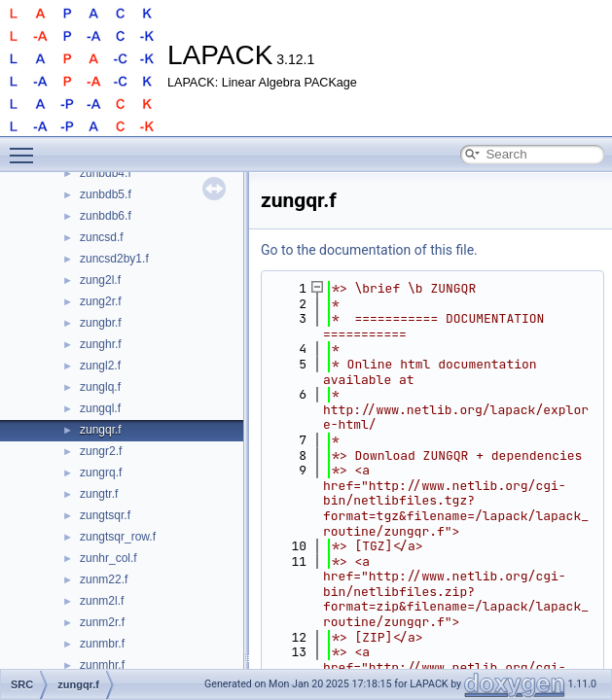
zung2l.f (100, 280)
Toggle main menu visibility (26, 147)
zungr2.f (101, 451)
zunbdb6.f (106, 216)
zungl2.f (100, 366)
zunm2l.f (102, 601)
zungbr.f (101, 323)
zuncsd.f (102, 237)
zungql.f (100, 408)
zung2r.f (101, 301)
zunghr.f (101, 344)
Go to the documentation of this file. (369, 250)
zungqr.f (101, 430)
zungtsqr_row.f (118, 537)
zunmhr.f (102, 665)
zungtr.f (99, 494)
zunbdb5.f (106, 194)
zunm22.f (104, 579)
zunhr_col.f (108, 558)
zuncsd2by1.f (114, 259)
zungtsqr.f (105, 515)
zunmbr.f (102, 644)
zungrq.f (101, 472)
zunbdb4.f (106, 173)
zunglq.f (100, 387)
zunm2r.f (102, 622)
